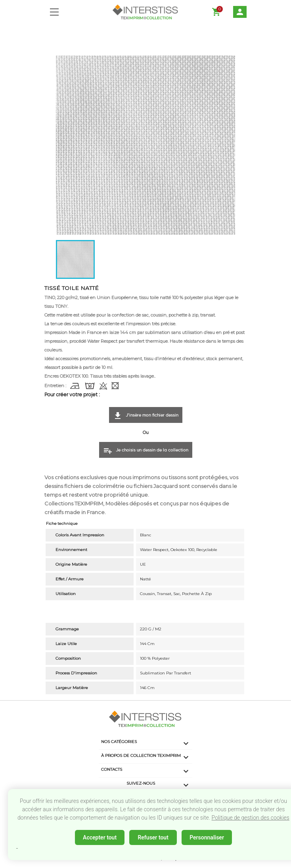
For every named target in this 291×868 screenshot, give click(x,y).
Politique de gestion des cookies (251, 818)
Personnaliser (207, 837)
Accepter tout (100, 837)
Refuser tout (153, 837)
